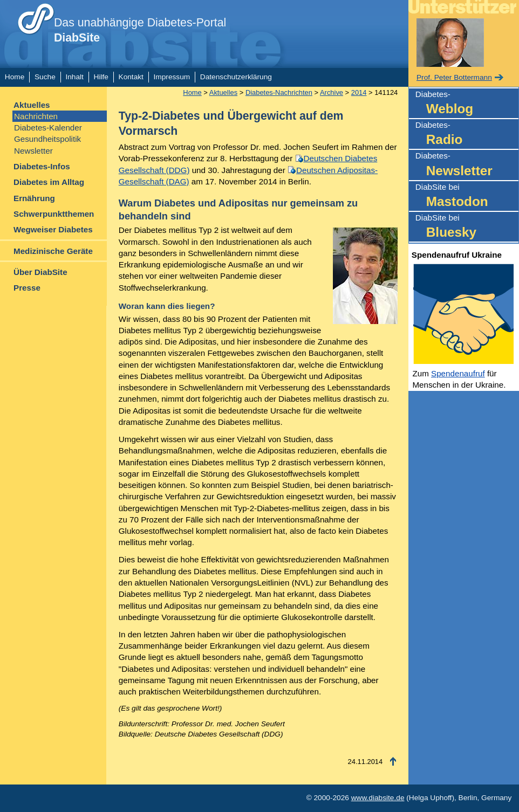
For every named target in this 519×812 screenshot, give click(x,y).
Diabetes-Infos (42, 166)
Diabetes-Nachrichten (279, 92)
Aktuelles (32, 105)
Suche (45, 77)
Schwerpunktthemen (54, 214)
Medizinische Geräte (53, 251)
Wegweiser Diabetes (53, 229)
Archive (332, 92)
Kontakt (131, 77)
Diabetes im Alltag (49, 182)
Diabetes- (467, 104)
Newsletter (33, 151)
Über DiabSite (40, 272)
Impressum (172, 77)
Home (15, 77)
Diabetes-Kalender (48, 128)
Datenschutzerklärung (236, 77)
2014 (359, 92)
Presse (27, 288)
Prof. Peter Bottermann (454, 77)
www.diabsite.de (378, 798)
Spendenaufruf (458, 373)
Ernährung (34, 198)
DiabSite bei (467, 197)
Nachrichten (36, 116)
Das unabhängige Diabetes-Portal (140, 30)
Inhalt (74, 77)
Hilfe (101, 77)
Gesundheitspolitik (47, 139)
